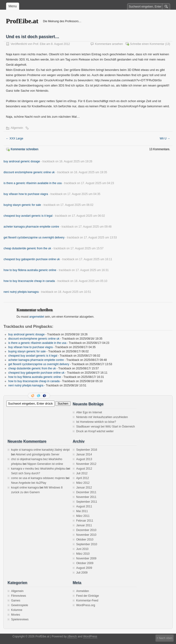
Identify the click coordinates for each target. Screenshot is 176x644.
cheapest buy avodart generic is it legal (28, 216)
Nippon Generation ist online (45, 464)
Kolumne (17, 610)
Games (16, 601)
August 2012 (84, 469)
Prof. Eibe (39, 44)
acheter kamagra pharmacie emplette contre (31, 227)
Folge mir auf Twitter (39, 396)
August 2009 (84, 568)
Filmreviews (19, 596)
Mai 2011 (82, 511)
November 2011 (86, 497)
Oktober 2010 (85, 540)
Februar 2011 (85, 521)
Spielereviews (20, 619)
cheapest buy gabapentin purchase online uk (32, 259)
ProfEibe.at (22, 21)
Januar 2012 (84, 488)
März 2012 (83, 483)
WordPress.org (86, 605)
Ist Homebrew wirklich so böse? (96, 422)
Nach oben (166, 638)
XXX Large (15, 138)
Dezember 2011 (86, 492)
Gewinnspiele (20, 605)
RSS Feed (33, 396)
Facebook (45, 396)
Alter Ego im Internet (89, 412)
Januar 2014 (84, 454)
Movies (16, 615)
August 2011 (84, 506)
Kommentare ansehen (109, 44)
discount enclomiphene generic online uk (29, 172)
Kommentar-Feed (87, 601)
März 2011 (83, 516)
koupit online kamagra (25, 488)
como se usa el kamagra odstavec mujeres (38, 478)
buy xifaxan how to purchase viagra (26, 194)
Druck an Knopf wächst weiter (95, 431)
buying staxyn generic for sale (22, 205)
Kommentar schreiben (24, 149)
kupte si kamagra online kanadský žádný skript (40, 450)
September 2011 (87, 502)
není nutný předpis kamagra (21, 292)
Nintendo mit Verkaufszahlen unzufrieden (102, 417)
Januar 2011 (84, 525)
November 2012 (86, 464)
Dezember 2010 (86, 530)
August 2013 (84, 459)
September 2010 (87, 544)
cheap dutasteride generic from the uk (27, 248)
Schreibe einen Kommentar (147, 44)
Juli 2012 (82, 473)
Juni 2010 (82, 549)
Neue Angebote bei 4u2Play (29, 483)
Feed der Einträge (88, 596)
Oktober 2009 (85, 563)
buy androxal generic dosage (22, 161)
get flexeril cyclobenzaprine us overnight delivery (34, 238)
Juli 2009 (82, 573)
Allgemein (17, 128)
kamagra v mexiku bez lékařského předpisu (38, 469)
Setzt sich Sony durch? (26, 473)
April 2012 (83, 478)
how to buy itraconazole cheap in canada (29, 281)
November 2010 (86, 535)
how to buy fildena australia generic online (30, 270)
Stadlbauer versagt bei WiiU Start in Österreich (106, 427)
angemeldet (37, 317)
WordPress (90, 636)
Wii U (165, 138)
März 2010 (83, 554)
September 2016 (87, 450)
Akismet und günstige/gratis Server (38, 454)
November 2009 (86, 558)
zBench (72, 636)
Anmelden (83, 591)
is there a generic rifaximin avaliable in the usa (33, 183)
